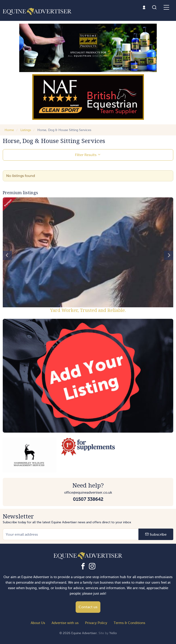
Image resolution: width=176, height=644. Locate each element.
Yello (113, 633)
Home (9, 130)
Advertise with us (65, 623)
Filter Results (88, 155)
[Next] (169, 255)
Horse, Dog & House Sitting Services (64, 130)
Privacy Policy (96, 623)
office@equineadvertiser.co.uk (88, 493)
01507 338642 (88, 499)
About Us (38, 623)
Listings (26, 130)
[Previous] (7, 255)
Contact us (88, 607)
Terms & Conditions (129, 623)
